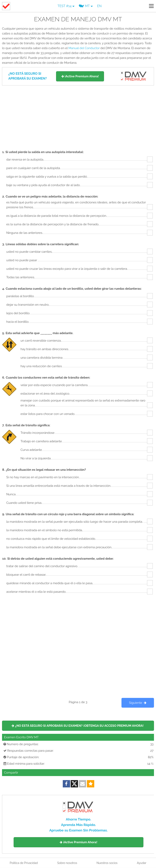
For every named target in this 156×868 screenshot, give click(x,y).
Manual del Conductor (84, 48)
